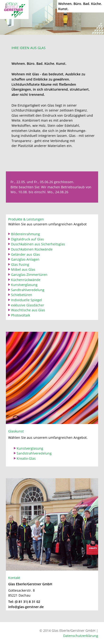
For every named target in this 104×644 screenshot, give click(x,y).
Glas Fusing (20, 264)
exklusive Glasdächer (28, 305)
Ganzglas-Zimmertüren (29, 275)
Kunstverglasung (24, 285)
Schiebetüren (22, 295)
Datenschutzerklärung (81, 636)
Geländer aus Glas (25, 254)
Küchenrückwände (26, 280)
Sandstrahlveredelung (34, 453)
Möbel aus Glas (23, 269)
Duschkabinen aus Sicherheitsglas (38, 244)
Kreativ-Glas (26, 458)
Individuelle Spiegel (27, 300)
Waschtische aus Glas (28, 310)
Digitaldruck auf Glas (27, 239)
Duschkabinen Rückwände (32, 249)
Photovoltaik (21, 315)
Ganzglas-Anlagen (25, 259)
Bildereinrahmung (25, 234)
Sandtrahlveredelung (28, 290)
